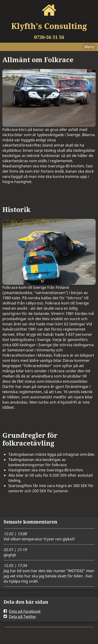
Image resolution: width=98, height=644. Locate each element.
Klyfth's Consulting (49, 26)
